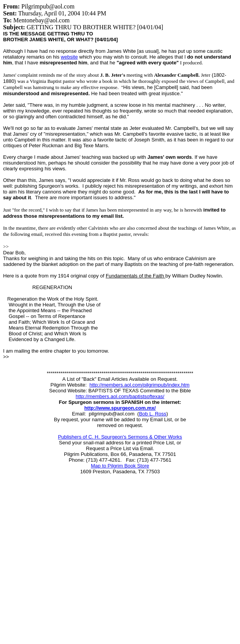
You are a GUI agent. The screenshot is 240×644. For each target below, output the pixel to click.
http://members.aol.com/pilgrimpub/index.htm (139, 385)
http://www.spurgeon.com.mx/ (120, 408)
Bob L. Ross (153, 414)
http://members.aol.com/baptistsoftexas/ (120, 396)
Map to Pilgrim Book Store (120, 466)
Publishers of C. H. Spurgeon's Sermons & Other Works (120, 437)
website (69, 57)
